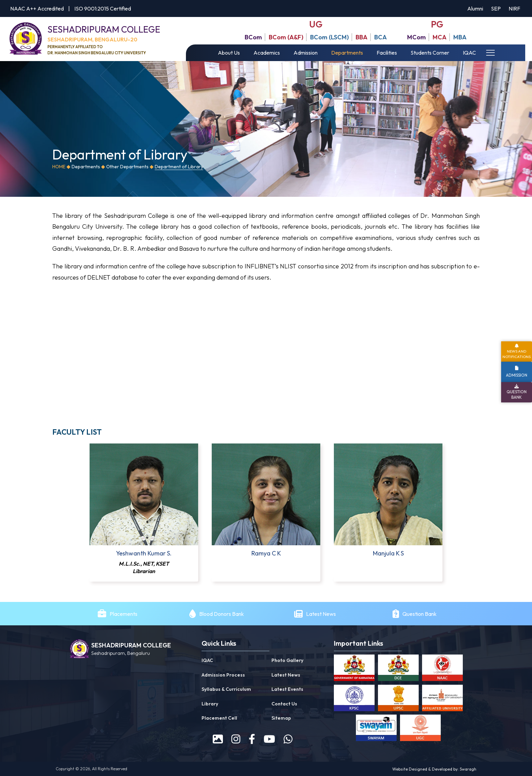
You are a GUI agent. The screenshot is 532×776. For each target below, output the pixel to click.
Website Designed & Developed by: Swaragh (434, 769)
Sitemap (281, 718)
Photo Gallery (287, 660)
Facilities (387, 53)
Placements (123, 614)
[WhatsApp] (288, 739)
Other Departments (127, 167)
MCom (416, 37)
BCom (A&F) (286, 37)
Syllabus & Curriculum (226, 689)
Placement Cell (219, 718)
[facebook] (252, 739)
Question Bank (420, 614)
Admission (306, 53)
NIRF (514, 8)
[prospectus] (218, 739)
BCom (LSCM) (329, 37)
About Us (229, 53)
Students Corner (430, 53)
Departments (347, 53)
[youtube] (269, 739)
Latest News (321, 614)
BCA (381, 37)
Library (210, 704)
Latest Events (287, 689)
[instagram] (236, 739)
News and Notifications (517, 354)
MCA (440, 37)
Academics (267, 53)
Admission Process (223, 675)
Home (59, 167)
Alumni (475, 8)
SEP (496, 8)
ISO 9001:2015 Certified (103, 8)
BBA (362, 37)
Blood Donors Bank (222, 614)
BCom (253, 37)
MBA (460, 37)
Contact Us (284, 704)
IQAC (469, 53)
